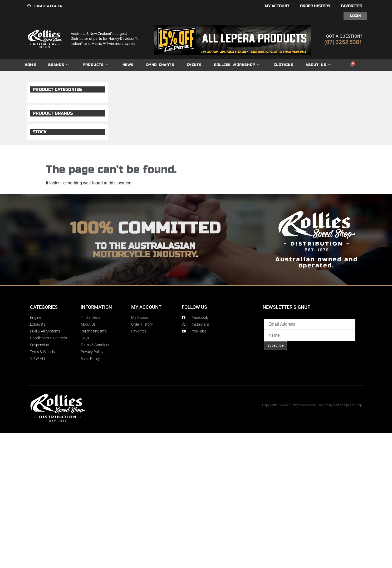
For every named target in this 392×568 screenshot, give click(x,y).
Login (355, 16)
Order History (315, 6)
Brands (59, 65)
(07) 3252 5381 (343, 42)
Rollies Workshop (237, 65)
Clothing (284, 65)
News (128, 65)
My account (277, 6)
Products (96, 65)
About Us (318, 65)
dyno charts (160, 65)
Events (194, 65)
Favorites (351, 6)
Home (30, 65)
